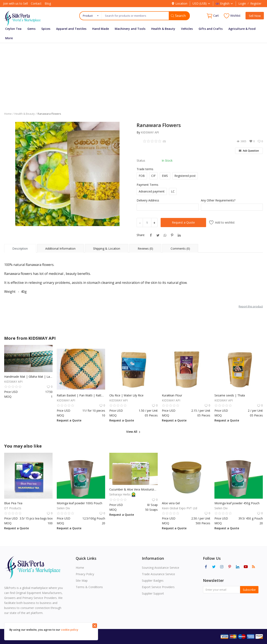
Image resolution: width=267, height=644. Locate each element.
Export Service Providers (158, 587)
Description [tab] (20, 248)
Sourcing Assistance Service (161, 568)
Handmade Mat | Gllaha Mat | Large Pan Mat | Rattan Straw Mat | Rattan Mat (28, 377)
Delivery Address (148, 200)
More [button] (9, 38)
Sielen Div (63, 508)
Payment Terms (147, 185)
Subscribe (249, 590)
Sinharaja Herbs (120, 494)
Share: (141, 235)
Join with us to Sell (15, 3)
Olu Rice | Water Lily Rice (126, 395)
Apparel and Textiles (71, 29)
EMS (165, 176)
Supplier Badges (153, 580)
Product (88, 16)
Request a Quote (183, 222)
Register (256, 3)
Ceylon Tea (13, 29)
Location (179, 3)
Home (8, 114)
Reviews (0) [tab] (145, 248)
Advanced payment (152, 191)
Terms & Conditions (89, 587)
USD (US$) (202, 3)
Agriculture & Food (242, 29)
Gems (31, 29)
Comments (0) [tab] (180, 248)
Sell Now (255, 16)
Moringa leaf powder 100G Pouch (79, 503)
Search (178, 16)
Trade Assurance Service (158, 574)
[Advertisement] (133, 74)
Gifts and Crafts (211, 29)
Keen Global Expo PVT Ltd (179, 508)
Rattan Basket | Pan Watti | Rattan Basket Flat (81, 395)
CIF (153, 176)
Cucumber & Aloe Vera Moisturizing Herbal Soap (133, 489)
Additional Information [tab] (60, 248)
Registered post (185, 176)
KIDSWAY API (150, 132)
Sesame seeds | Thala (230, 395)
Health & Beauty (163, 29)
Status (141, 160)
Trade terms (145, 169)
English (224, 3)
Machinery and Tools (130, 29)
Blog (48, 3)
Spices (46, 29)
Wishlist (232, 16)
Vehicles (187, 29)
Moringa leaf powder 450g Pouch (237, 503)
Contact (36, 3)
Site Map (82, 580)
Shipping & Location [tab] (107, 248)
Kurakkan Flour (172, 395)
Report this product (251, 306)
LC (173, 191)
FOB (142, 176)
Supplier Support (153, 593)
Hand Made (101, 29)
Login (242, 3)
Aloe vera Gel (171, 503)
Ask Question (249, 151)
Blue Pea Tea (13, 503)
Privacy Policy (85, 574)
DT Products (13, 508)
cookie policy (70, 630)
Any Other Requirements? (218, 200)
